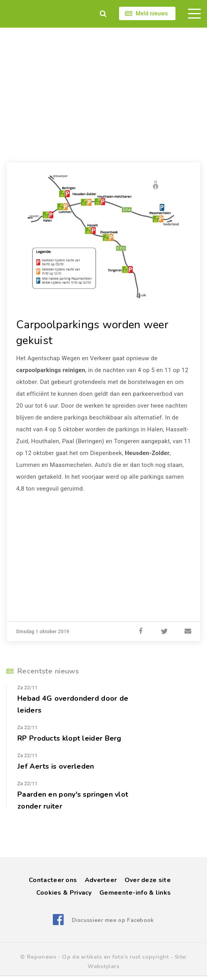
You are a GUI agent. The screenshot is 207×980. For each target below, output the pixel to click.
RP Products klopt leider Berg (69, 738)
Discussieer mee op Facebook (113, 920)
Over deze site (148, 880)
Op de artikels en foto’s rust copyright (115, 957)
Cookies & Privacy (64, 893)
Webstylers (103, 966)
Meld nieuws (152, 13)
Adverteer (101, 880)
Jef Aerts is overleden (56, 766)
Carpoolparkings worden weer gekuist (92, 333)
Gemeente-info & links (135, 893)
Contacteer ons (53, 880)
